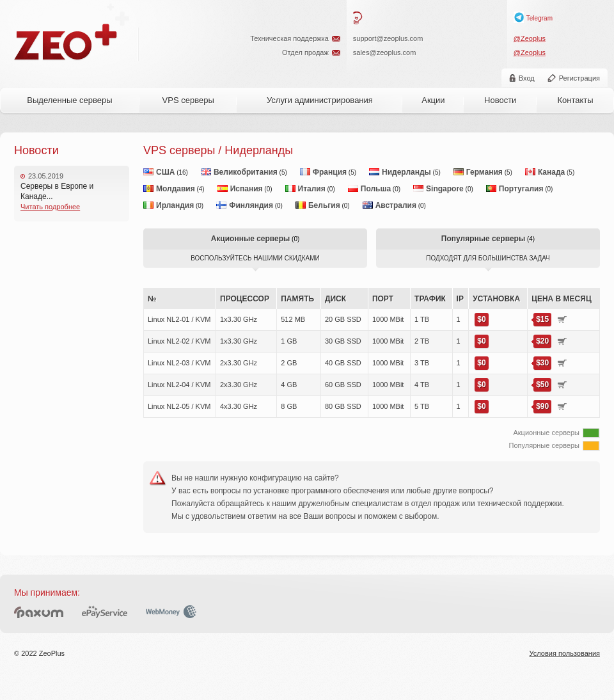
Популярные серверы (483, 239)
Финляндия (251, 205)
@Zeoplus (530, 38)
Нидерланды (406, 172)
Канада (551, 172)
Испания (247, 189)
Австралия (396, 205)
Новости (500, 100)
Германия (484, 172)
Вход (527, 78)
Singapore (445, 189)
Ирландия (175, 205)
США (165, 172)
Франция (330, 172)
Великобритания (246, 172)
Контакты (575, 100)
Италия (312, 189)
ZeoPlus (66, 42)
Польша (376, 189)
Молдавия (176, 189)
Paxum (39, 612)
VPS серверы (188, 100)
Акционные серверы (251, 239)
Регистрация (579, 78)
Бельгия (324, 205)
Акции (433, 100)
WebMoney (171, 612)
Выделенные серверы (69, 100)
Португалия (521, 189)
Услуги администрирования (320, 100)
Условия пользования (565, 653)
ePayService (105, 612)
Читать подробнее (50, 207)
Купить (563, 320)
